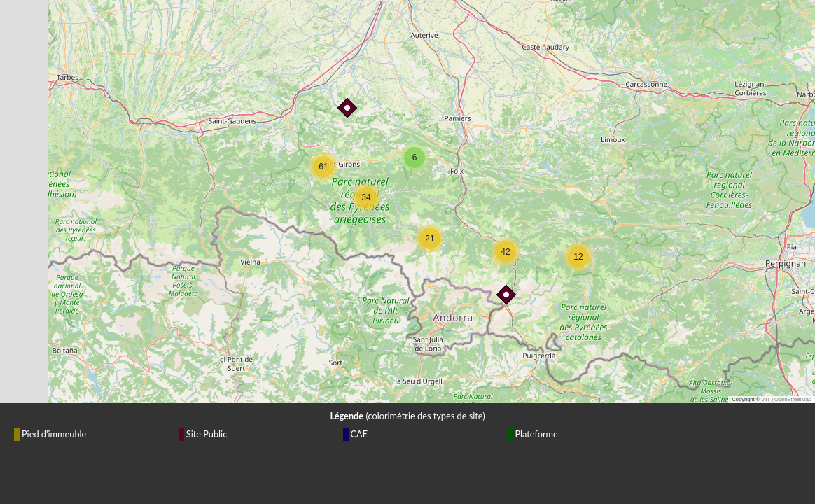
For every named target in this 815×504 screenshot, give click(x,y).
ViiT (766, 399)
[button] (503, 292)
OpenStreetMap (793, 399)
